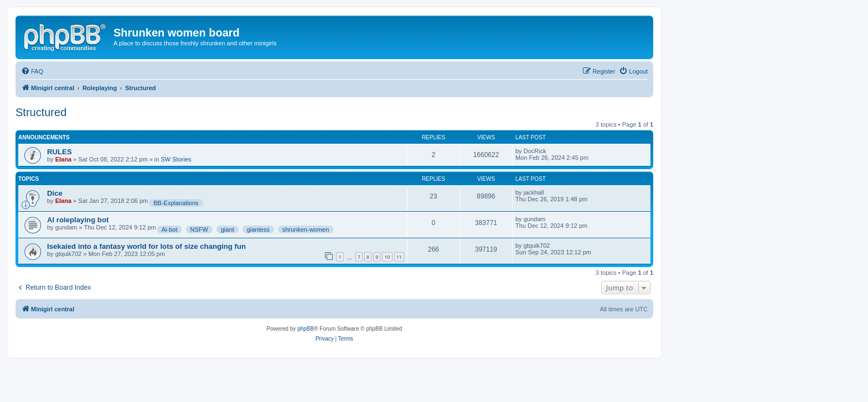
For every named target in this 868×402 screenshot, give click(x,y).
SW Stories (176, 159)
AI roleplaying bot (78, 220)
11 (399, 257)
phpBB (306, 329)
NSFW (199, 229)
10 (387, 257)
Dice (55, 193)
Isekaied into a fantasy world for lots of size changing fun (146, 246)
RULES (60, 152)
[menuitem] (32, 71)
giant (228, 229)
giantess (258, 229)
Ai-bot (170, 229)
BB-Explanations (176, 203)
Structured (41, 112)
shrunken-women (306, 229)
